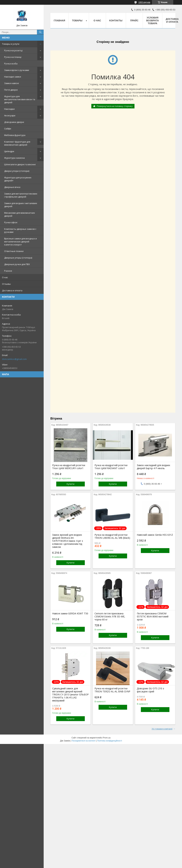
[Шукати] (40, 32)
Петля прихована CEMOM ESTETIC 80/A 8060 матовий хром (153, 617)
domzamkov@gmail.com (14, 359)
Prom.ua (107, 738)
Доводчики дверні (14, 122)
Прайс (134, 21)
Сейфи (8, 129)
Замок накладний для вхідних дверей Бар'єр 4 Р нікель (153, 467)
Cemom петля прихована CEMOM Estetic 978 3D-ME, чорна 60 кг (110, 617)
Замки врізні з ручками (17, 70)
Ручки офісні (11, 222)
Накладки (9, 109)
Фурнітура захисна (14, 158)
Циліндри (9, 151)
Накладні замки (13, 77)
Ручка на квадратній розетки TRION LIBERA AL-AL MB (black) (112, 536)
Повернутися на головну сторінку (115, 106)
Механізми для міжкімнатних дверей (20, 214)
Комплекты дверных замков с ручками (20, 230)
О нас (5, 277)
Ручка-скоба (11, 64)
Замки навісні (12, 83)
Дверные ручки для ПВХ (17, 264)
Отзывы (6, 284)
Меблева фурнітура (15, 135)
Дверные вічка (12, 187)
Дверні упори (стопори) (17, 171)
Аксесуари (10, 115)
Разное (8, 271)
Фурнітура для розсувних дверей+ (18, 179)
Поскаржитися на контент (83, 741)
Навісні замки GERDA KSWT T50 (70, 614)
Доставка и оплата (12, 290)
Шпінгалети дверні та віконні (20, 164)
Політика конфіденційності (110, 741)
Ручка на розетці (13, 50)
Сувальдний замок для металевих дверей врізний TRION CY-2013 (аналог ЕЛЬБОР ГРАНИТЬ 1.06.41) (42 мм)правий (70, 695)
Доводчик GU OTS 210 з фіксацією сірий (150, 690)
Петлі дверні (11, 90)
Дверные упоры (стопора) (18, 258)
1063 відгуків (144, 2)
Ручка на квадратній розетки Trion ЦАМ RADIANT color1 (111, 467)
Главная (59, 21)
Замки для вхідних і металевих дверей (21, 205)
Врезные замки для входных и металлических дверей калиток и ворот (20, 242)
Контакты (116, 21)
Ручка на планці (13, 57)
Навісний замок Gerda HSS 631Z (155, 535)
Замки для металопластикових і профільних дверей (21, 195)
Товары (77, 21)
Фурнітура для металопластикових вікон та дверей (20, 99)
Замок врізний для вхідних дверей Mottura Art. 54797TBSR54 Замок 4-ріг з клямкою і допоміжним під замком (68, 541)
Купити (71, 484)
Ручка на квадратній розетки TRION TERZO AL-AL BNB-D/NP (112, 690)
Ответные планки (14, 251)
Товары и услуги (11, 44)
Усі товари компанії (162, 729)
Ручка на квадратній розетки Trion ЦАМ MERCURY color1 (69, 467)
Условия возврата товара (153, 21)
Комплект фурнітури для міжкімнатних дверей (17, 143)
